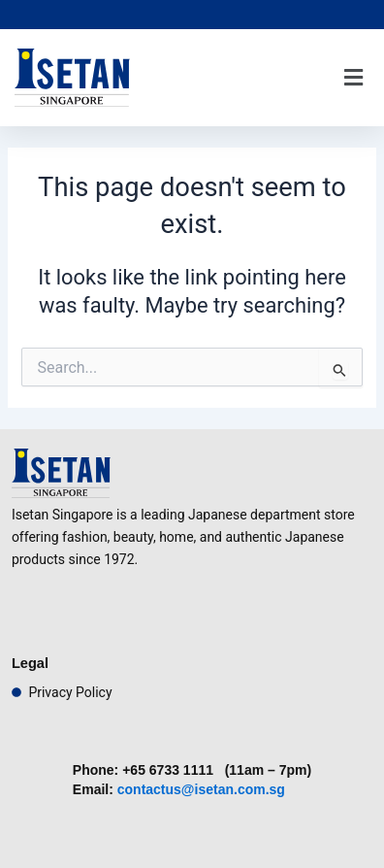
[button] (353, 78)
